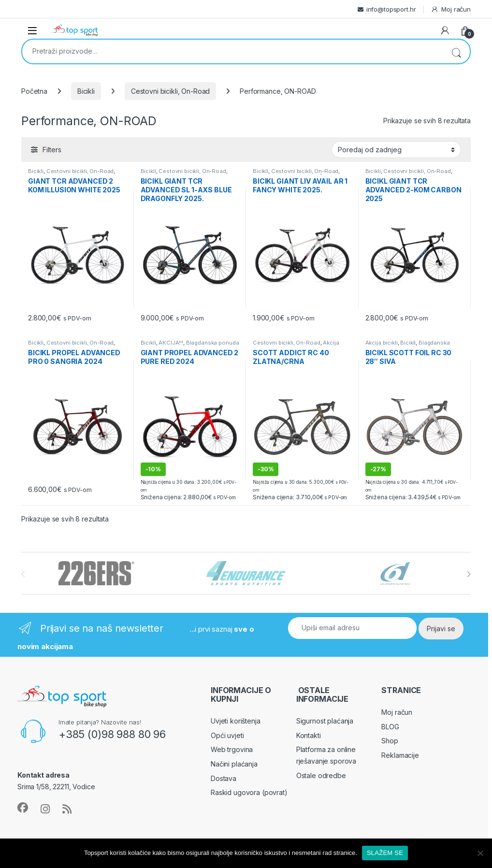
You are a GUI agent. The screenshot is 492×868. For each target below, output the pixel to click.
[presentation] (469, 574)
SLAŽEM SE (385, 853)
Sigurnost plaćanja (325, 721)
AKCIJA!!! (171, 343)
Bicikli (86, 91)
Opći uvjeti (227, 735)
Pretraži (456, 51)
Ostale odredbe (321, 775)
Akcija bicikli (382, 343)
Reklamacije (400, 755)
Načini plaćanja (234, 764)
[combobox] (232, 51)
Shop (390, 741)
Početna (34, 91)
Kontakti (309, 735)
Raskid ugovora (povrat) (249, 792)
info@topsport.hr (391, 9)
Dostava (224, 778)
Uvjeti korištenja (236, 721)
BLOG (390, 727)
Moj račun (451, 9)
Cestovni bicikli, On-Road (171, 91)
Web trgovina (232, 749)
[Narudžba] (396, 149)
